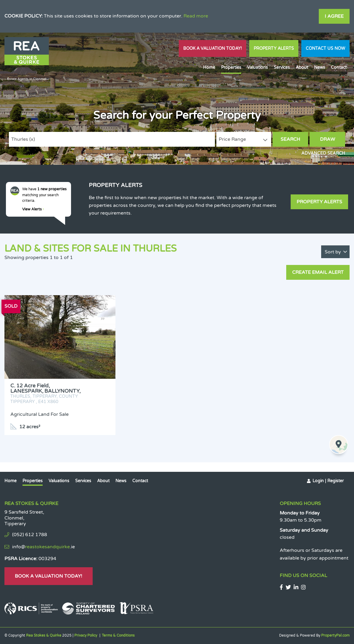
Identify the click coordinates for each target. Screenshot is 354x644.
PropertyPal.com (335, 635)
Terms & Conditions (118, 635)
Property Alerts (274, 48)
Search (290, 139)
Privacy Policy (86, 635)
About (302, 67)
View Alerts (33, 209)
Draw (328, 139)
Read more (196, 16)
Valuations (258, 67)
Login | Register (328, 481)
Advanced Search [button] (323, 153)
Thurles (23, 139)
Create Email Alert (318, 272)
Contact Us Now (325, 48)
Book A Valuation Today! (213, 48)
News (320, 67)
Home (209, 67)
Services (282, 67)
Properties (231, 67)
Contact (339, 67)
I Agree (334, 16)
